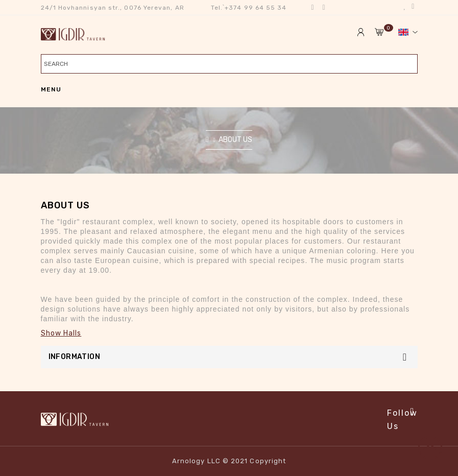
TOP (434, 452)
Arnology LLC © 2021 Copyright (229, 461)
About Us (235, 140)
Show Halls (61, 333)
